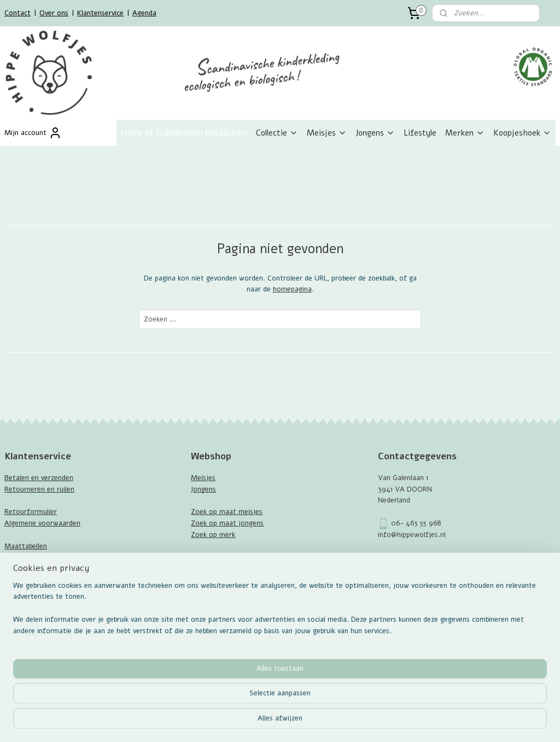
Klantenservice (100, 13)
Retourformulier (31, 512)
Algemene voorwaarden (42, 523)
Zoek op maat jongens (227, 523)
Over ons (54, 13)
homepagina (292, 290)
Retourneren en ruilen (39, 489)
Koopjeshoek (522, 133)
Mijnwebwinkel (401, 722)
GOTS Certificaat (33, 557)
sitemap (253, 722)
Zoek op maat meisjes (227, 512)
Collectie (277, 133)
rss (273, 722)
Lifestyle (420, 133)
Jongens (375, 133)
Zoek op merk (213, 535)
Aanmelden (31, 635)
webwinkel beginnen (311, 722)
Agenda (144, 13)
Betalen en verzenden (39, 478)
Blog (11, 569)
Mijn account (33, 133)
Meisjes (327, 133)
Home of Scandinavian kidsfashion (184, 133)
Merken (465, 133)
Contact (17, 13)
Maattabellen (26, 546)
